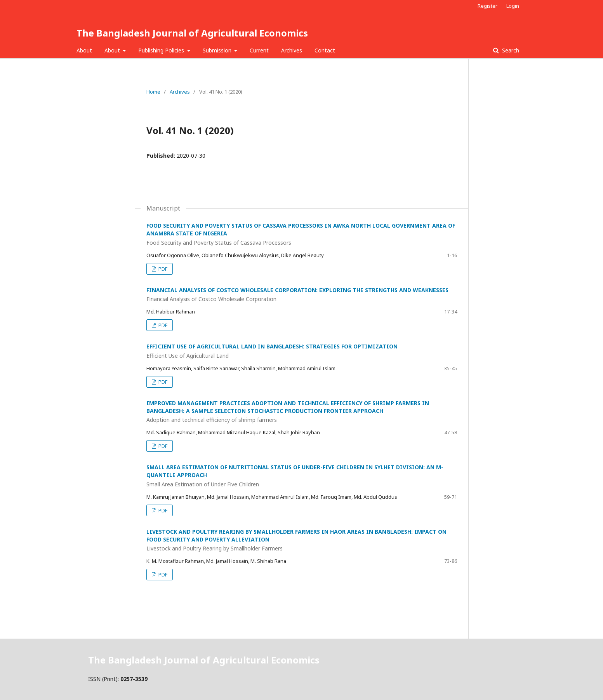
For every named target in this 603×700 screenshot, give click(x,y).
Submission (218, 50)
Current (259, 50)
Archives (292, 50)
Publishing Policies (162, 50)
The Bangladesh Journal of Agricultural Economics (192, 33)
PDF (162, 269)
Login (513, 6)
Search (510, 50)
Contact (325, 50)
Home (153, 92)
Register (487, 6)
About (84, 50)
